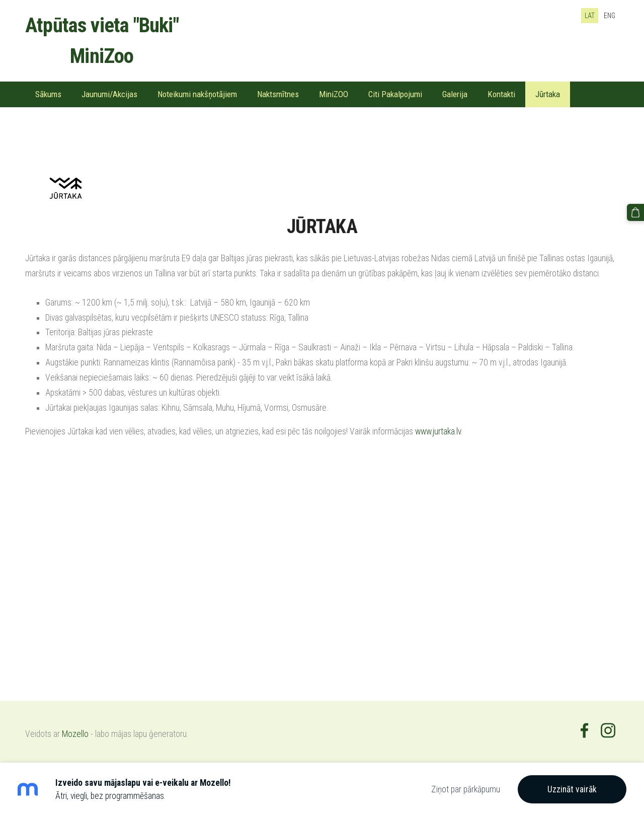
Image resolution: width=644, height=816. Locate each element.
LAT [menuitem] (590, 16)
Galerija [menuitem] (455, 94)
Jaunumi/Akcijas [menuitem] (109, 94)
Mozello (75, 734)
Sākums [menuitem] (48, 94)
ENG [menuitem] (610, 16)
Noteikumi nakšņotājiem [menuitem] (197, 94)
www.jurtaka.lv (438, 431)
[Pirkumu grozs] (635, 212)
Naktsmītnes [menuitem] (278, 94)
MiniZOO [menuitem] (334, 94)
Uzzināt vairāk (572, 789)
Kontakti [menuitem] (501, 94)
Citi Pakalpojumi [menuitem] (395, 94)
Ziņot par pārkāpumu (466, 789)
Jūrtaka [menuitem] (548, 94)
